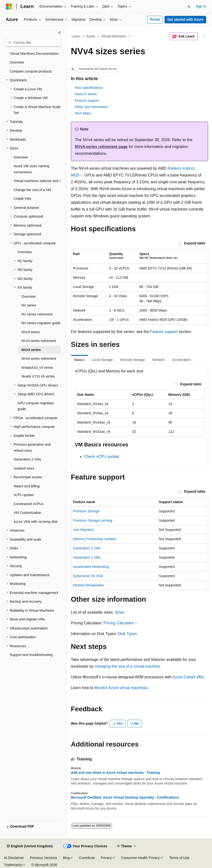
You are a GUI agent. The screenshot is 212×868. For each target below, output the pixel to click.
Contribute (87, 858)
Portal (155, 19)
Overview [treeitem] (17, 62)
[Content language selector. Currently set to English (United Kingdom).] (30, 846)
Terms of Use (179, 858)
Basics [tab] (79, 360)
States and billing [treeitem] (27, 486)
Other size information (91, 107)
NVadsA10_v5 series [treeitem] (37, 368)
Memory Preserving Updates (95, 539)
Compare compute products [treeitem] (31, 71)
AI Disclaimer (14, 858)
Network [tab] (159, 360)
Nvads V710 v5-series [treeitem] (38, 376)
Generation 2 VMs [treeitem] (27, 459)
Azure (91, 36)
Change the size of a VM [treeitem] (32, 190)
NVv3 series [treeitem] (31, 332)
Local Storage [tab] (102, 360)
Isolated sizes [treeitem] (24, 468)
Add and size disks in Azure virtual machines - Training (115, 773)
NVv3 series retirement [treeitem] (39, 341)
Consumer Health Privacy (141, 858)
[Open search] (189, 7)
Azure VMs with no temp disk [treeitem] (36, 522)
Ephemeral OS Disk (88, 576)
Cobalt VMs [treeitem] (22, 199)
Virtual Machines (114, 36)
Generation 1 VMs (87, 557)
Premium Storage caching (93, 520)
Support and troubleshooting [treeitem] (31, 655)
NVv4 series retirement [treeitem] (39, 359)
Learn (76, 36)
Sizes (120, 612)
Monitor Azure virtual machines (121, 688)
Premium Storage (86, 511)
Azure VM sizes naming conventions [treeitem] (32, 169)
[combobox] (33, 43)
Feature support (87, 101)
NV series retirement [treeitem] (37, 314)
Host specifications (89, 88)
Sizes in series (86, 94)
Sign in (201, 6)
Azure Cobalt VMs (188, 677)
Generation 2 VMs (87, 548)
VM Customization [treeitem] (28, 513)
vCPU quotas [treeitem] (24, 495)
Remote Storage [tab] (133, 360)
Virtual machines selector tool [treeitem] (36, 181)
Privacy (106, 858)
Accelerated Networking (91, 567)
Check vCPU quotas (101, 457)
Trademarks (13, 865)
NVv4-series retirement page (101, 147)
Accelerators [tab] (182, 360)
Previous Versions (43, 858)
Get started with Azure (185, 19)
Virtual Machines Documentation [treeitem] (34, 54)
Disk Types (128, 634)
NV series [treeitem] (29, 305)
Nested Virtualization (89, 585)
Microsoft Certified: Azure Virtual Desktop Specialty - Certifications (125, 797)
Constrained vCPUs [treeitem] (29, 504)
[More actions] (204, 37)
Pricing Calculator (119, 623)
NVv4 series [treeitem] (31, 350)
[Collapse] (60, 33)
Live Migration (84, 530)
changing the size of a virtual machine (127, 666)
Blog (66, 858)
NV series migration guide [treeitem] (41, 323)
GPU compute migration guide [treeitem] (36, 406)
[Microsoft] (9, 7)
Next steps (83, 113)
